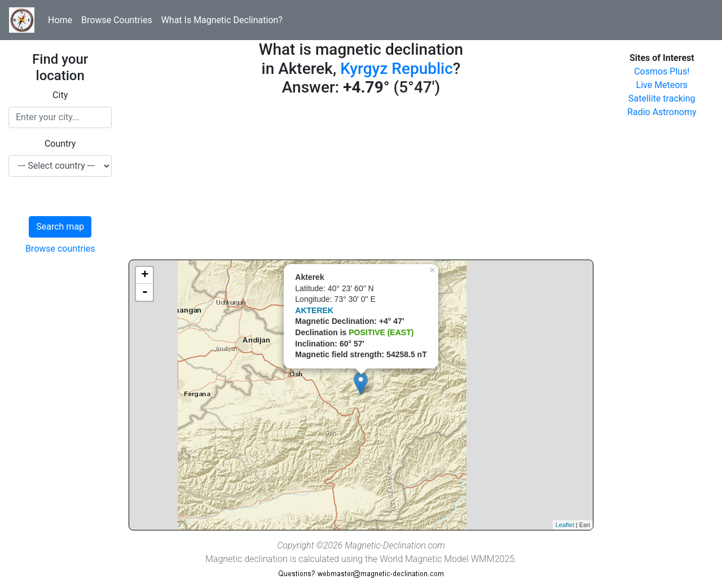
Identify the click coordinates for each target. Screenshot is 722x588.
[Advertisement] (361, 181)
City (60, 95)
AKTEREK (314, 310)
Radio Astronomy (662, 112)
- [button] (145, 292)
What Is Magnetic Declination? (222, 20)
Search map (60, 227)
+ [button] (145, 275)
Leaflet (565, 525)
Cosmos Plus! (662, 71)
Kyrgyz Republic (397, 69)
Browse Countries (117, 20)
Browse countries (60, 249)
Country (60, 144)
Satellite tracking (662, 98)
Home (60, 20)
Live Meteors (662, 85)
